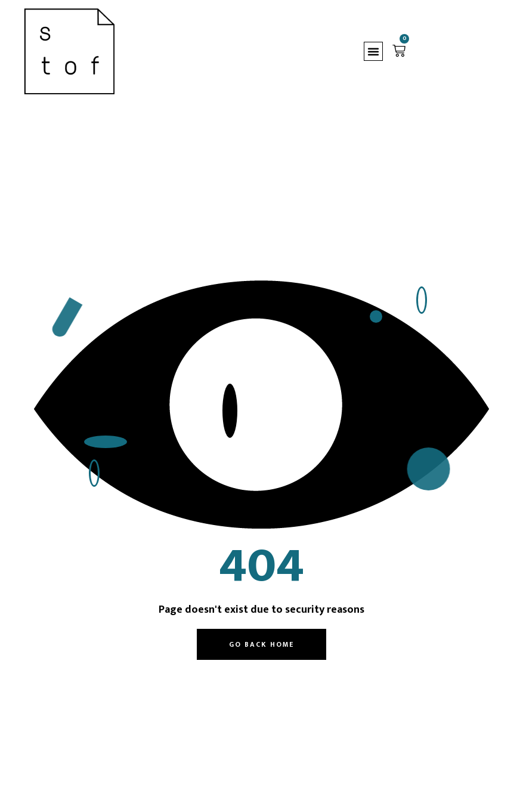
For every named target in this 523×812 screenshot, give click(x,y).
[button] (373, 51)
